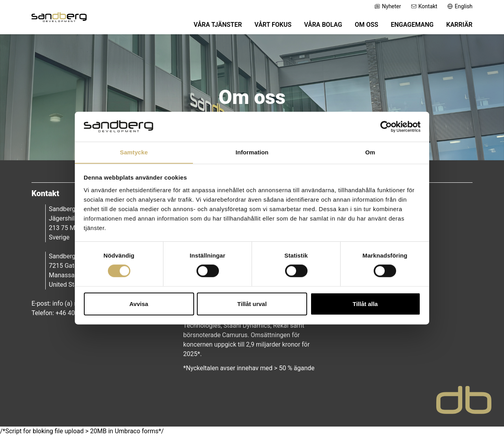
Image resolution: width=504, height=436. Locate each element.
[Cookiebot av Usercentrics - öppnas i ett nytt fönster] (386, 126)
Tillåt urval (252, 304)
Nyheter (388, 6)
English (460, 6)
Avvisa (139, 304)
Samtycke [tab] (134, 152)
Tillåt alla (365, 304)
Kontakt (424, 6)
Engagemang (412, 25)
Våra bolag (323, 25)
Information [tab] (252, 152)
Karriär (459, 25)
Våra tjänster (218, 25)
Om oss (367, 25)
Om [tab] (370, 152)
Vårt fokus (273, 25)
